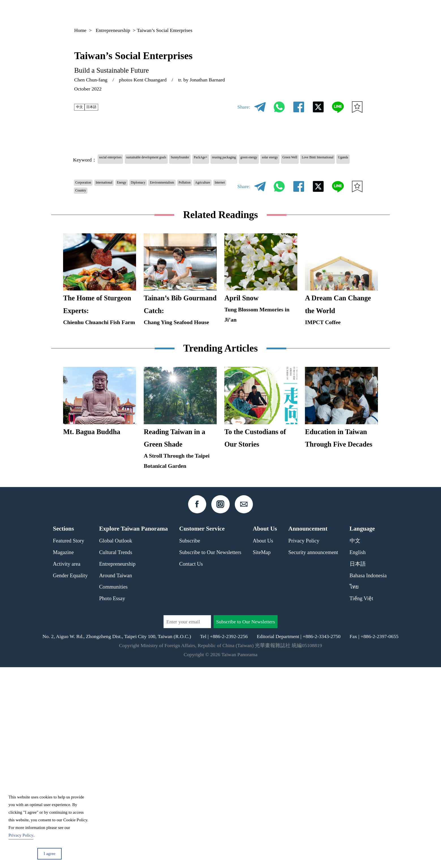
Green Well (119, 171)
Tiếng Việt (362, 799)
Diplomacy (172, 197)
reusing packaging (291, 159)
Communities (113, 788)
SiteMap (262, 753)
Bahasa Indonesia (368, 776)
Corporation (89, 197)
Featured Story (69, 742)
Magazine (282, 12)
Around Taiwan (115, 776)
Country (162, 209)
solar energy (89, 171)
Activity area (67, 765)
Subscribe (190, 742)
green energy (329, 159)
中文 (82, 107)
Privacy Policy (304, 742)
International (120, 197)
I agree (49, 854)
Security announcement (313, 753)
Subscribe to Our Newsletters (210, 753)
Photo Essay (112, 799)
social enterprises (117, 159)
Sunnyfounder (224, 159)
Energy (147, 197)
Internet (139, 209)
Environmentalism (209, 197)
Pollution (86, 209)
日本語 (100, 107)
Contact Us (191, 765)
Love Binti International (162, 171)
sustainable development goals (172, 159)
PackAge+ (255, 159)
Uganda (200, 171)
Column (314, 12)
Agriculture (113, 209)
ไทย (354, 788)
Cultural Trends (116, 753)
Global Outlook (116, 742)
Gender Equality (70, 776)
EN (345, 13)
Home (80, 30)
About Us (263, 742)
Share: (244, 107)
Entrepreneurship (113, 30)
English (358, 753)
